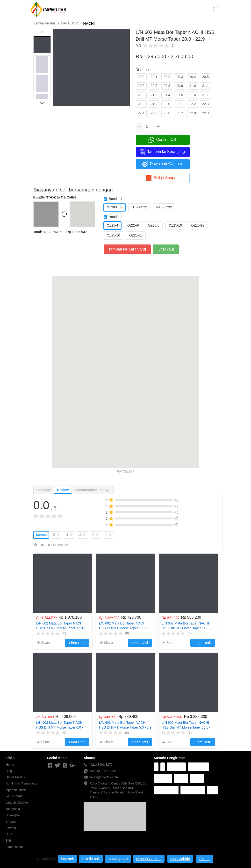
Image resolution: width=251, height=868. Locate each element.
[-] (50, 766)
